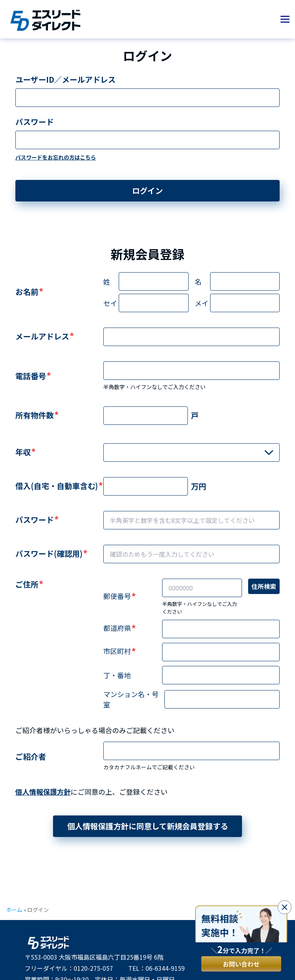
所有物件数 (35, 415)
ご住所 (27, 584)
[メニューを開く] (285, 19)
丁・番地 (117, 675)
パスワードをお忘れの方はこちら (56, 157)
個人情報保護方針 (43, 792)
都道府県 (117, 628)
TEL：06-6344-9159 (157, 968)
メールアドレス (42, 336)
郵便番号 (117, 596)
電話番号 (31, 376)
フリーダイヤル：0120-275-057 (69, 968)
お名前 (27, 292)
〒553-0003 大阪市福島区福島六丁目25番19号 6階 (94, 957)
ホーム (14, 910)
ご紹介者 (31, 756)
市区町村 (117, 651)
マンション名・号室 (131, 699)
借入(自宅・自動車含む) (57, 486)
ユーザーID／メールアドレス (65, 79)
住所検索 (264, 586)
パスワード (35, 122)
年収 (23, 452)
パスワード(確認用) (49, 553)
